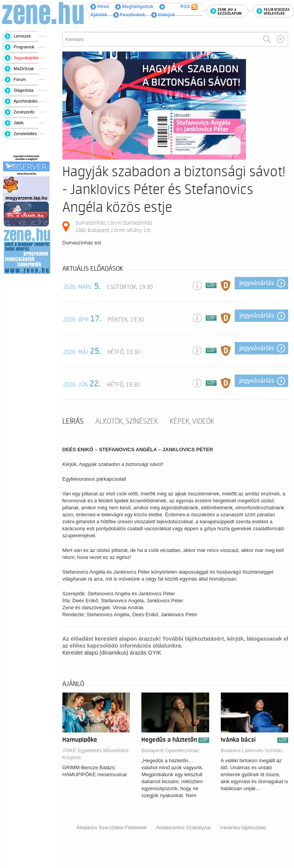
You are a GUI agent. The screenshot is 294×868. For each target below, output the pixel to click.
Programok (24, 47)
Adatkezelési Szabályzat (183, 828)
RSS (189, 7)
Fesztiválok (129, 15)
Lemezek (22, 36)
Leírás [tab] (73, 421)
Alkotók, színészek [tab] (127, 421)
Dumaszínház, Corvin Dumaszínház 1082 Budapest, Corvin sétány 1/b (114, 226)
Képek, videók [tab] (192, 421)
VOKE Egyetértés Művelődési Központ (95, 754)
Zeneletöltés (25, 134)
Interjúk (163, 15)
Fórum (20, 79)
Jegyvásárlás (26, 58)
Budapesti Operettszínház (170, 750)
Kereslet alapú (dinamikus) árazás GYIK (112, 653)
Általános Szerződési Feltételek (112, 828)
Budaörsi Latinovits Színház (252, 750)
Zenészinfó (24, 112)
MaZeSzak (24, 69)
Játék (19, 123)
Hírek (100, 7)
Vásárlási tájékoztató (243, 828)
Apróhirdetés (26, 101)
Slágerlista (23, 90)
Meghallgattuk (134, 7)
